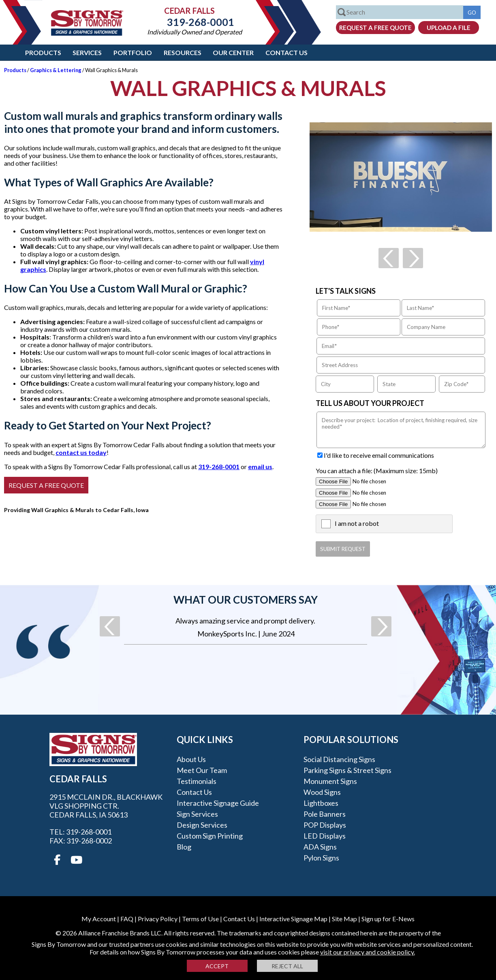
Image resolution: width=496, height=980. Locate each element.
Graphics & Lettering (56, 70)
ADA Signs (320, 847)
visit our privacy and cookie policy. (368, 952)
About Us (191, 759)
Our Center (233, 52)
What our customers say (246, 600)
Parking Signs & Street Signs (347, 770)
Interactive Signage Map (293, 919)
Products (43, 52)
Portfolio (133, 52)
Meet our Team (202, 770)
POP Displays (325, 825)
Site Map (344, 919)
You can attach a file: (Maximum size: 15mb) (377, 471)
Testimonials (197, 781)
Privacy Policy (158, 919)
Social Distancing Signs (339, 759)
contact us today (81, 452)
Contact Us (286, 52)
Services (87, 52)
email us (260, 467)
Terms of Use (200, 919)
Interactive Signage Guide (218, 803)
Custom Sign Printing (210, 836)
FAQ (127, 919)
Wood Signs (322, 792)
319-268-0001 (195, 22)
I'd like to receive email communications (379, 455)
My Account (99, 919)
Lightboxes (321, 803)
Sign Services (197, 814)
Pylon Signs (321, 858)
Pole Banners (325, 814)
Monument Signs (330, 781)
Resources (183, 52)
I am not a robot (357, 523)
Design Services (202, 825)
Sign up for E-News (388, 919)
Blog (184, 847)
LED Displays (325, 836)
